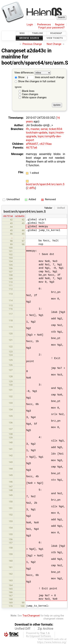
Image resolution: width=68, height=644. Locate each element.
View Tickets (55, 38)
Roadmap (56, 33)
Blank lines (28, 91)
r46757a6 (8, 216)
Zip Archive (45, 629)
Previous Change (32, 44)
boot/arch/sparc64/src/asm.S (45, 184)
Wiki (22, 33)
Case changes (30, 94)
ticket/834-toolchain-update (44, 131)
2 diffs (31, 188)
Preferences (44, 25)
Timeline (38, 33)
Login (30, 25)
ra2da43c (20, 216)
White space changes (34, 98)
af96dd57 (32, 144)
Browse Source (29, 38)
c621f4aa (45, 144)
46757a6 (32, 148)
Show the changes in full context (35, 81)
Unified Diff (23, 629)
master (35, 129)
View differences (24, 73)
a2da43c (37, 51)
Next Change (54, 44)
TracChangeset (31, 616)
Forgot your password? (51, 28)
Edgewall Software (40, 636)
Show (20, 77)
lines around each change (45, 77)
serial (44, 129)
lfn (28, 129)
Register (60, 25)
